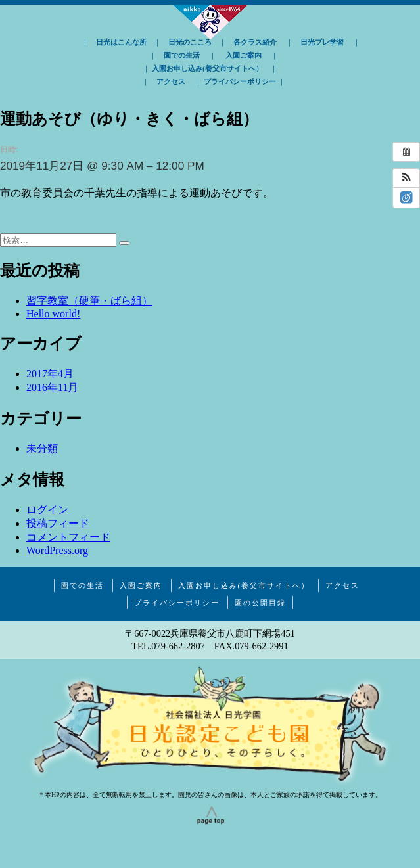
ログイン (47, 510)
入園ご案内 (244, 55)
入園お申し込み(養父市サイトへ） (207, 68)
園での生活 (182, 55)
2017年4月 (50, 374)
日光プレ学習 (322, 42)
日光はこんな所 (121, 42)
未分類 (42, 448)
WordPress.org (57, 550)
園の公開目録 (260, 603)
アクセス (171, 81)
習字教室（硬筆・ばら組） (89, 301)
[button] (406, 178)
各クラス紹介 (255, 42)
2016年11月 (52, 387)
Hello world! (53, 314)
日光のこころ (190, 42)
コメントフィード (68, 537)
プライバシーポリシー (240, 81)
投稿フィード (58, 523)
